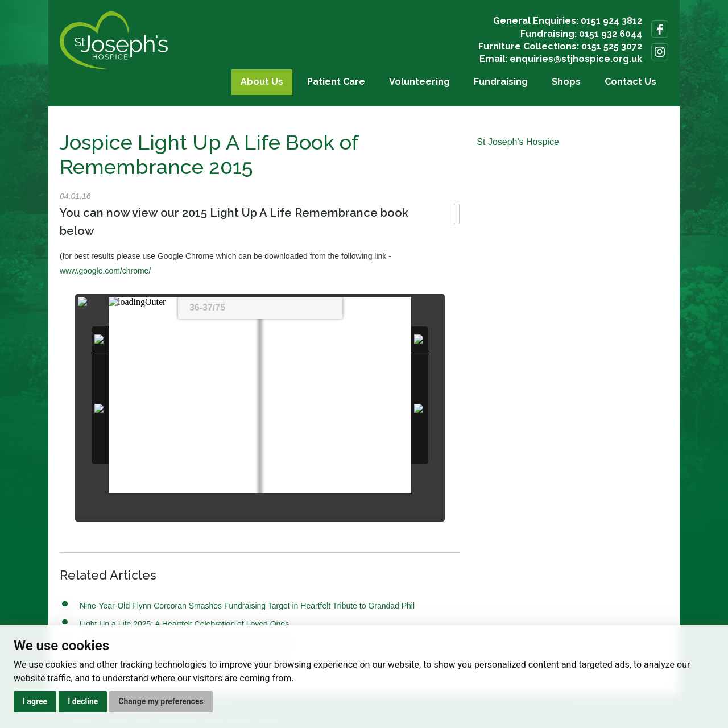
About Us (262, 82)
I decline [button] (83, 701)
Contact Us (630, 82)
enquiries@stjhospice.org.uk (576, 59)
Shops (566, 82)
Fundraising (501, 82)
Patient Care (336, 82)
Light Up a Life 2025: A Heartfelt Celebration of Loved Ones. (185, 624)
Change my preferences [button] (161, 701)
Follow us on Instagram (660, 52)
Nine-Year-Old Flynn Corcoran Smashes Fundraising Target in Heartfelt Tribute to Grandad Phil (247, 606)
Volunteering (419, 82)
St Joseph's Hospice (518, 142)
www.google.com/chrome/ (105, 271)
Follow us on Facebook (660, 29)
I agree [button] (35, 701)
